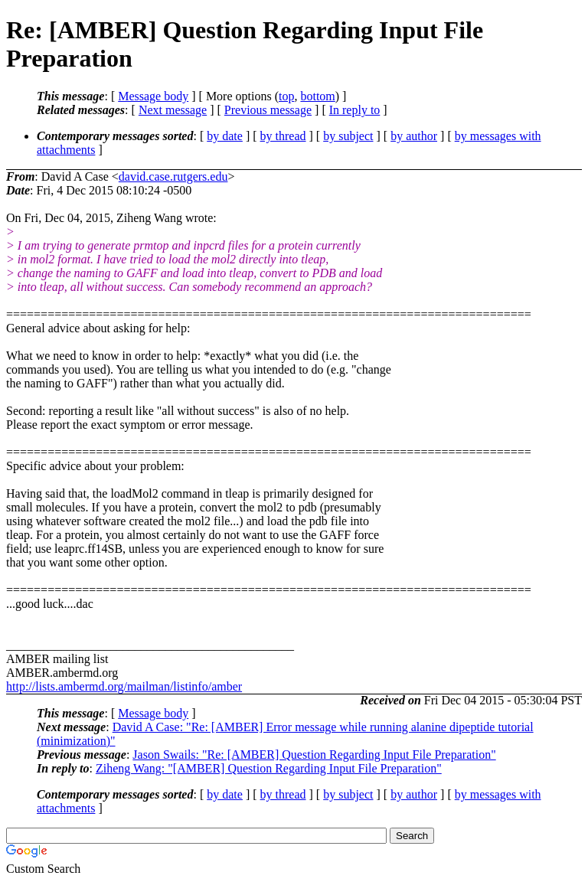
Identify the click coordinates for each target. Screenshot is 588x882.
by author (414, 136)
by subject (348, 136)
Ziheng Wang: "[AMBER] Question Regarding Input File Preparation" (269, 768)
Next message (173, 110)
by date (225, 136)
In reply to (355, 110)
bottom (317, 96)
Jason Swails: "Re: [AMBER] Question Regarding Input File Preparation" (314, 755)
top (286, 96)
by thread (283, 136)
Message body (153, 96)
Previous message (268, 110)
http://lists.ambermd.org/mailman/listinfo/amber (124, 686)
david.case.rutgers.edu (173, 176)
